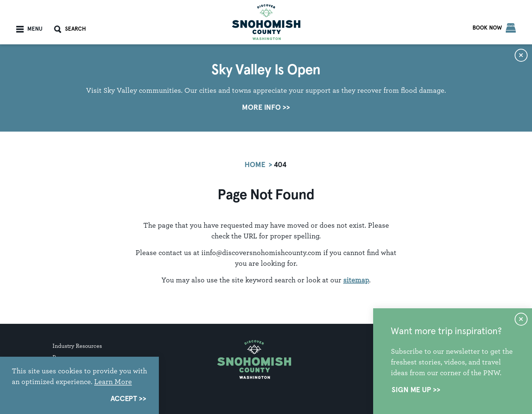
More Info (261, 108)
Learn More (113, 381)
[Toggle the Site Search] (70, 29)
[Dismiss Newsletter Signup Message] (521, 319)
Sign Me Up (411, 390)
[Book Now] (494, 28)
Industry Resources (77, 346)
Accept (124, 399)
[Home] (266, 22)
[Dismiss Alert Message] (521, 55)
